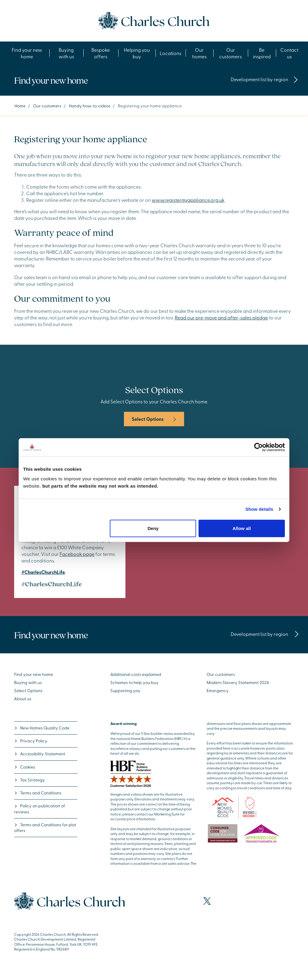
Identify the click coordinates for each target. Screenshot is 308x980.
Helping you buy (137, 53)
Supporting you (125, 690)
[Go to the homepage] (154, 20)
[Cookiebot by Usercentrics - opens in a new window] (259, 447)
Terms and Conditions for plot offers (45, 827)
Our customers (231, 53)
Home (20, 106)
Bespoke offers (101, 53)
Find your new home (27, 53)
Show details (259, 509)
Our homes (199, 53)
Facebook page (77, 554)
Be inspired (262, 53)
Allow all (242, 528)
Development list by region (265, 79)
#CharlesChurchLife (43, 572)
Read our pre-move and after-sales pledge (221, 317)
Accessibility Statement (40, 754)
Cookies (25, 767)
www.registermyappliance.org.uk (188, 200)
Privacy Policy (31, 741)
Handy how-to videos (90, 106)
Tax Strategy (29, 780)
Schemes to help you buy (134, 682)
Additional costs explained (136, 674)
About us (23, 699)
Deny (153, 528)
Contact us (289, 53)
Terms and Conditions (38, 793)
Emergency (218, 690)
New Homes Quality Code (42, 728)
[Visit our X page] (207, 901)
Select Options (154, 419)
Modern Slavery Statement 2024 (238, 682)
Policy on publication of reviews (40, 809)
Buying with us (66, 53)
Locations (171, 53)
